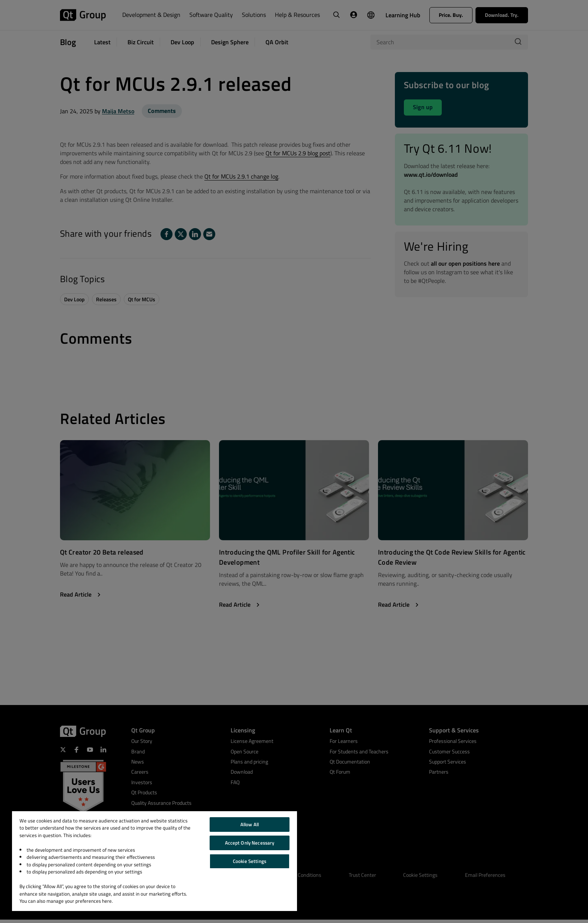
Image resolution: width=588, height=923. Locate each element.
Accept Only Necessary (250, 843)
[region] (154, 861)
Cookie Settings (250, 861)
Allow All (250, 824)
